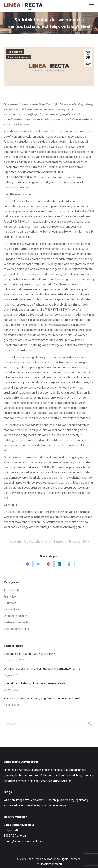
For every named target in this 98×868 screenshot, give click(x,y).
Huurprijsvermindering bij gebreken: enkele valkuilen (36, 683)
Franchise (10, 597)
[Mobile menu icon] (92, 6)
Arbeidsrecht (15, 52)
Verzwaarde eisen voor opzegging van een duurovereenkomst (42, 698)
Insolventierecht (14, 609)
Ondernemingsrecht (19, 57)
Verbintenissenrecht (16, 622)
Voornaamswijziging (16, 629)
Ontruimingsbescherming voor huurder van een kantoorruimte (42, 669)
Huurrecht (10, 603)
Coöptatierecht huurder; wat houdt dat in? (29, 654)
